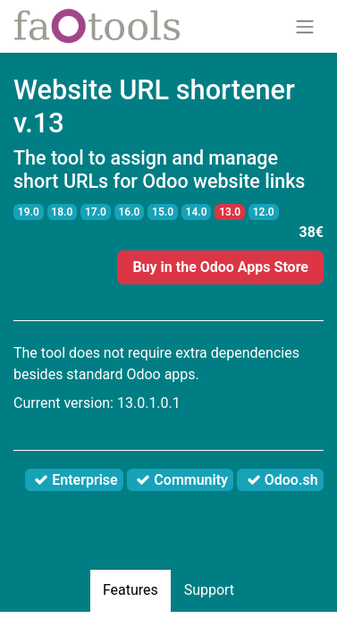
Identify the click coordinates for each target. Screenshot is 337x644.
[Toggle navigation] (305, 26)
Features (131, 590)
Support (209, 590)
